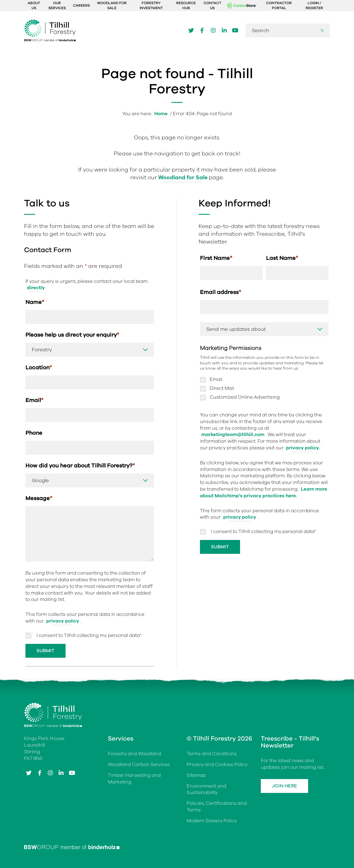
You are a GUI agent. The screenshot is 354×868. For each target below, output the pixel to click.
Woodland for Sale (183, 177)
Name (35, 302)
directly (36, 288)
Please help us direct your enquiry (72, 335)
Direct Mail (222, 388)
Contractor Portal (279, 6)
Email (34, 400)
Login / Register (314, 6)
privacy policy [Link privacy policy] (63, 621)
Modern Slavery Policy (212, 821)
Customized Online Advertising (245, 397)
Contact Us (212, 6)
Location (39, 368)
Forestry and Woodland (134, 754)
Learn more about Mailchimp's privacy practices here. (264, 492)
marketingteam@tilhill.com (233, 435)
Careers (81, 6)
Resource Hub (186, 6)
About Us (34, 6)
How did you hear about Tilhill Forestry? (80, 466)
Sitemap (196, 775)
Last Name (282, 258)
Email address (221, 292)
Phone (34, 433)
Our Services (57, 6)
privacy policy (240, 517)
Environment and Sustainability (206, 789)
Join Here (284, 786)
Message (39, 498)
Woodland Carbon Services (139, 765)
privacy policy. (303, 448)
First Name (216, 258)
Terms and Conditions (212, 754)
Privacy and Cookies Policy (217, 765)
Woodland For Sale (112, 6)
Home (161, 114)
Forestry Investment (151, 6)
